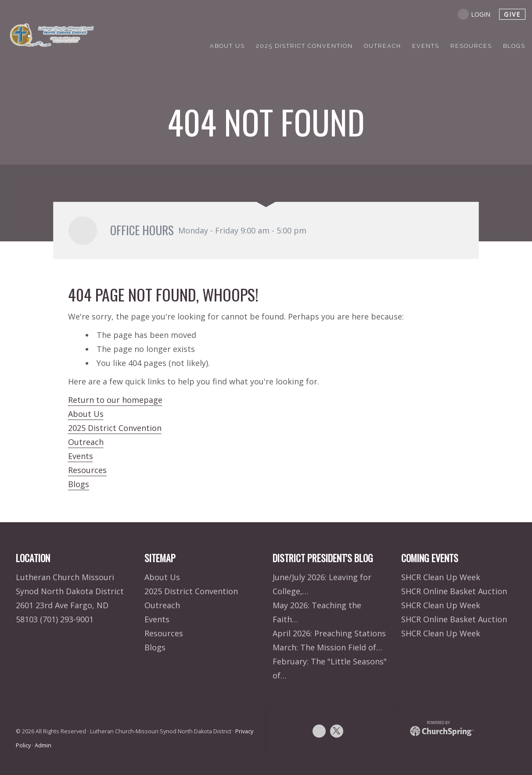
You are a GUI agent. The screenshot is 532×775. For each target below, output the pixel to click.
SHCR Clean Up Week (441, 577)
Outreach (86, 442)
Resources (87, 470)
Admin (43, 745)
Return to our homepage (115, 400)
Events (81, 456)
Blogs (79, 484)
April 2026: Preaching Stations (329, 633)
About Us (86, 414)
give (512, 14)
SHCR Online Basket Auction (454, 591)
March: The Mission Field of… (327, 647)
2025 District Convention (115, 428)
